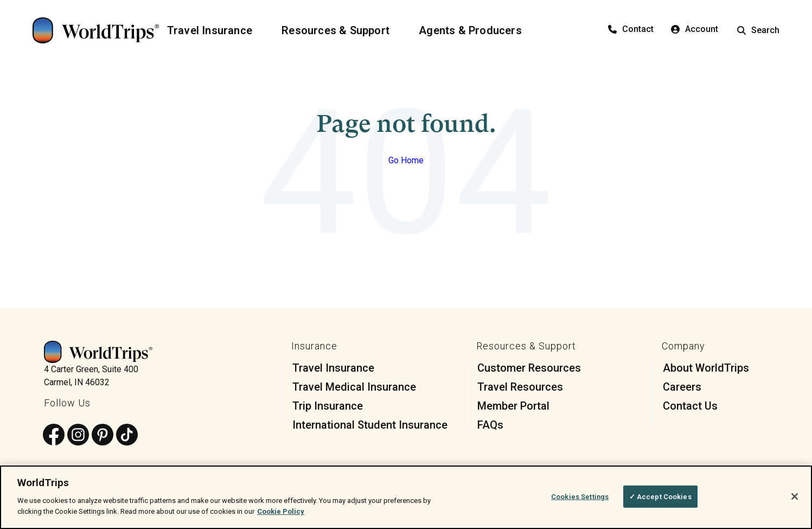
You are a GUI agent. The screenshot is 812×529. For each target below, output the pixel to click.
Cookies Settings (580, 501)
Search (758, 30)
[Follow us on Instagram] (78, 435)
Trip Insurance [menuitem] (328, 406)
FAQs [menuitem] (490, 425)
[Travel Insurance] (216, 30)
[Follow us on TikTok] (127, 435)
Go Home (406, 160)
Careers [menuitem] (682, 387)
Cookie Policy (281, 516)
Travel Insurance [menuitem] (333, 368)
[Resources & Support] (342, 30)
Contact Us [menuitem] (690, 406)
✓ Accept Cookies (660, 501)
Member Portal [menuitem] (513, 406)
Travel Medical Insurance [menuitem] (354, 387)
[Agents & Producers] (477, 30)
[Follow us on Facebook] (54, 435)
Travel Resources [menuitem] (520, 387)
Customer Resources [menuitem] (529, 368)
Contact (631, 29)
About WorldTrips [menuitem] (706, 368)
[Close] (795, 501)
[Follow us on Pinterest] (103, 435)
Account (695, 29)
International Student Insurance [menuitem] (370, 425)
